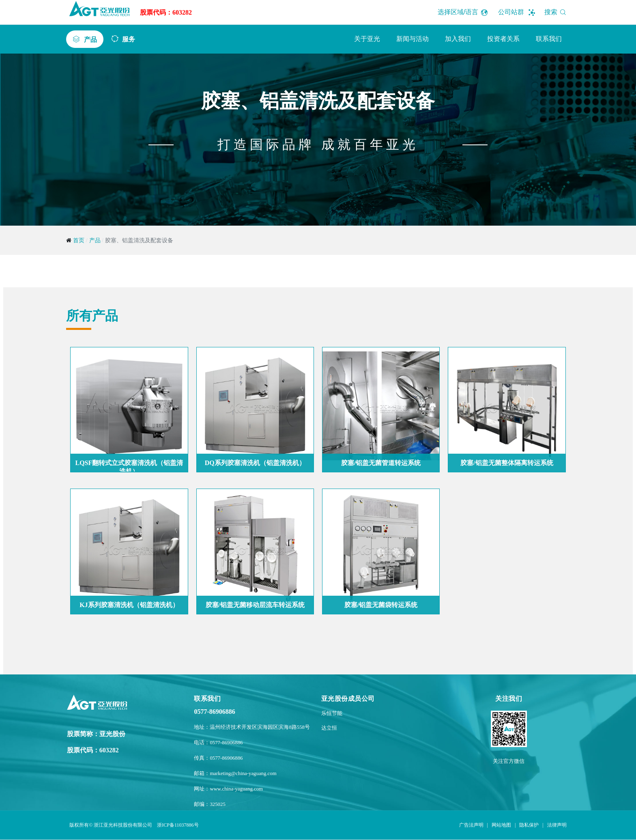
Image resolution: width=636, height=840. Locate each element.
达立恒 (329, 728)
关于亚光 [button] (367, 39)
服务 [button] (129, 39)
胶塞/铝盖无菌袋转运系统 (381, 605)
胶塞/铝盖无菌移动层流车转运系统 (255, 605)
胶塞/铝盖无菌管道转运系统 (381, 463)
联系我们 (549, 39)
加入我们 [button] (458, 39)
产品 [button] (90, 39)
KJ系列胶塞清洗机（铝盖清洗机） (129, 605)
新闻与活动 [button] (413, 39)
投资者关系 (503, 39)
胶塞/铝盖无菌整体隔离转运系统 (507, 463)
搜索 (557, 12)
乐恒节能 (332, 713)
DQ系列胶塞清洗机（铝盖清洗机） (255, 463)
